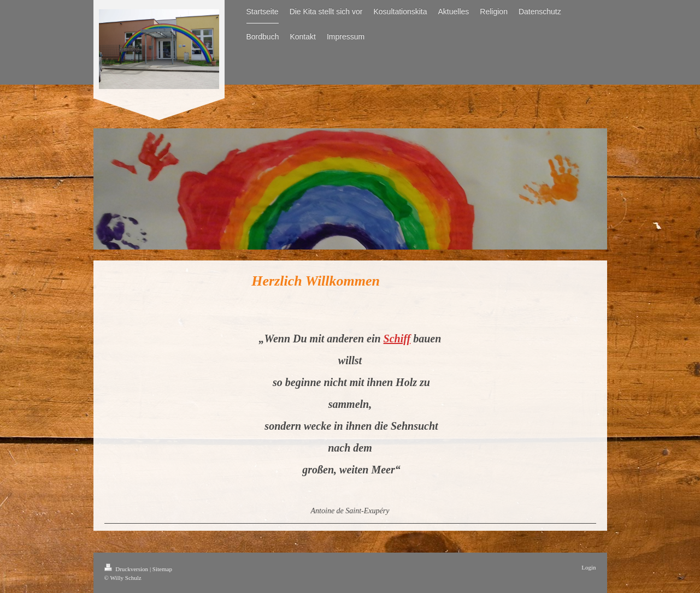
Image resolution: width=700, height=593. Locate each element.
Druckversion (127, 569)
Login (589, 567)
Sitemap (162, 569)
